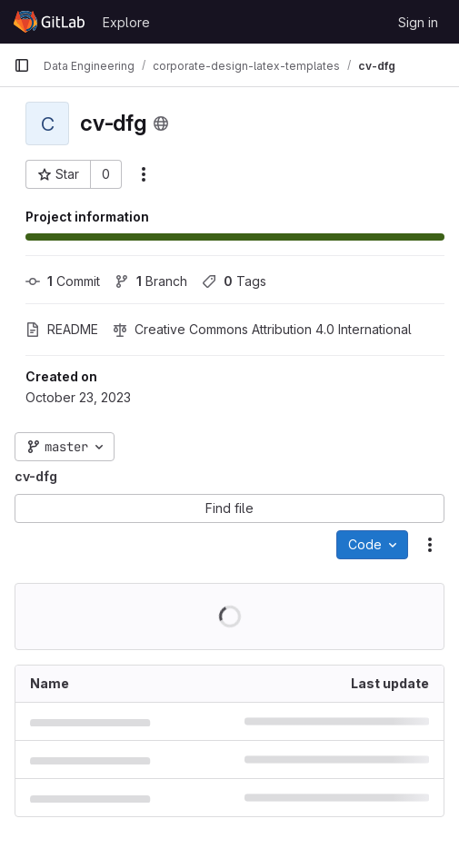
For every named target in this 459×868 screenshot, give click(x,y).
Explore (126, 22)
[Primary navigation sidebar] (22, 65)
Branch (151, 281)
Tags (234, 281)
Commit (63, 281)
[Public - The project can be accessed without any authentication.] (161, 123)
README (62, 329)
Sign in (418, 22)
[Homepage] (49, 22)
